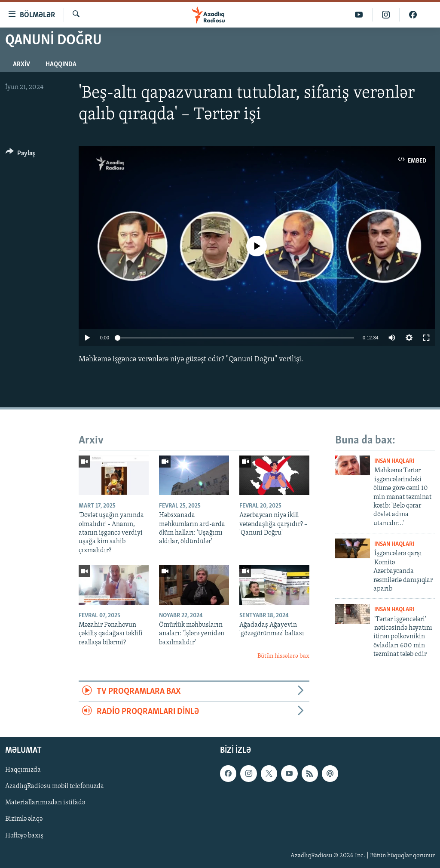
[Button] (20, 155)
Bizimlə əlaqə (24, 819)
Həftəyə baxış (24, 836)
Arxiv (21, 65)
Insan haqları (394, 461)
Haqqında (61, 65)
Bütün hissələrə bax (283, 656)
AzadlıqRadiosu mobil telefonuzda (55, 787)
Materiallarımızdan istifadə (45, 803)
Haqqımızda (23, 770)
